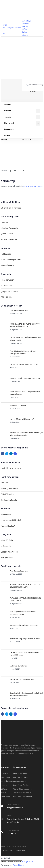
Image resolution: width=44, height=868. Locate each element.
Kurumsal (22, 111)
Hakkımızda (6, 254)
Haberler (5, 222)
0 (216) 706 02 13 (5, 28)
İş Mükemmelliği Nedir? (11, 260)
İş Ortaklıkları (7, 286)
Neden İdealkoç (7, 781)
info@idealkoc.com (14, 28)
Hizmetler (22, 117)
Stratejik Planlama (19, 781)
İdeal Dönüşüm (7, 280)
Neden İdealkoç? (8, 266)
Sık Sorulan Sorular (9, 240)
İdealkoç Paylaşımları (10, 228)
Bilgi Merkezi (22, 123)
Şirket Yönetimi (7, 234)
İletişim (7, 135)
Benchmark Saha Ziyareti (22, 797)
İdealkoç (4, 140)
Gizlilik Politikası (7, 850)
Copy (28, 862)
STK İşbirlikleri (7, 297)
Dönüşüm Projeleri (20, 774)
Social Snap (19, 865)
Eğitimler (4, 789)
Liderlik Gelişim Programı (22, 793)
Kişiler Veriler (21, 850)
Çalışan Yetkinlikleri (9, 291)
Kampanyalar (9, 129)
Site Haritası (6, 797)
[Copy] (11, 862)
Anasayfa (8, 105)
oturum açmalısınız (33, 186)
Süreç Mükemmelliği (20, 777)
